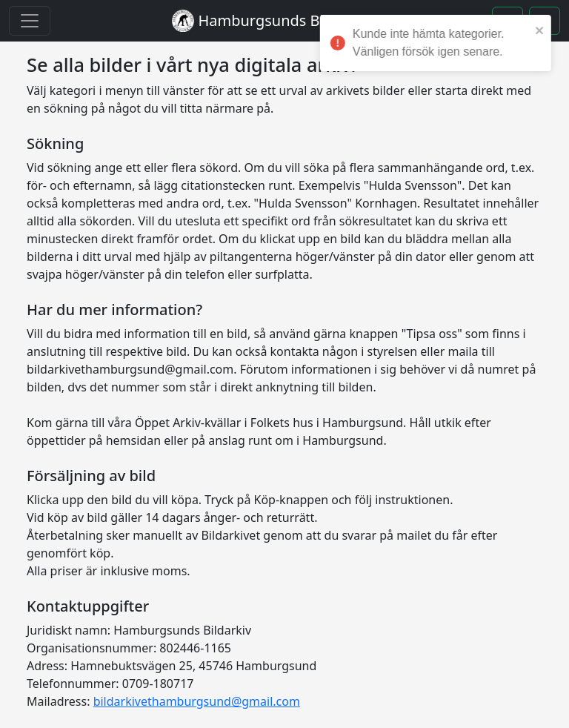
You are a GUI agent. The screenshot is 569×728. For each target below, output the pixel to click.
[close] (546, 30)
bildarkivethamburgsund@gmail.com (197, 701)
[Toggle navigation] (30, 21)
